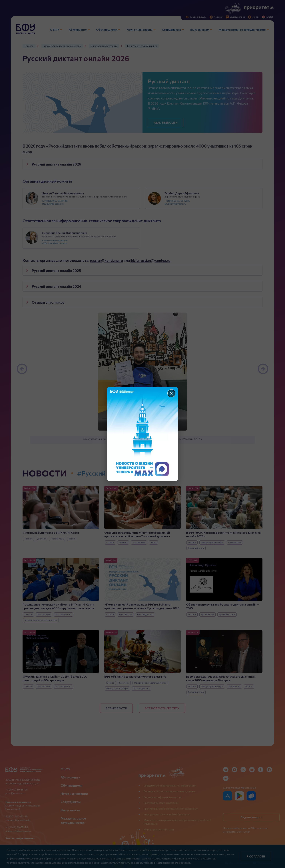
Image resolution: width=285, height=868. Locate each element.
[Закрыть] (171, 393)
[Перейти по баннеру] (143, 434)
